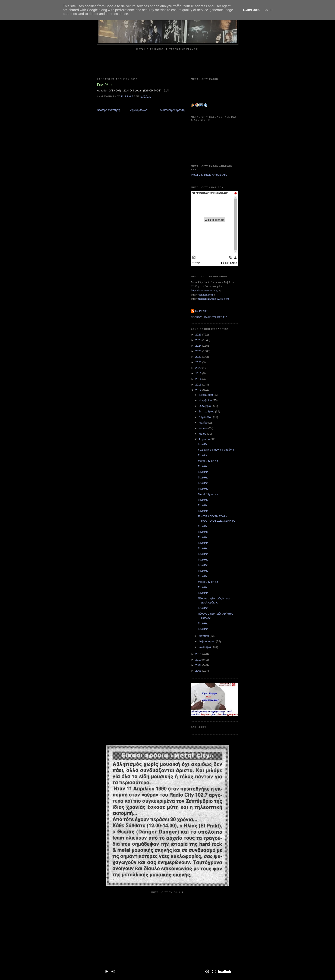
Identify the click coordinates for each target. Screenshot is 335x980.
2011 (199, 654)
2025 (199, 340)
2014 (199, 379)
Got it (269, 10)
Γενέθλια (203, 444)
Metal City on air (208, 461)
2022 (199, 357)
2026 (199, 335)
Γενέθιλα (203, 455)
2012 (199, 390)
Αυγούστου (206, 417)
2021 (199, 362)
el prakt (202, 311)
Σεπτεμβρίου (207, 411)
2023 (199, 351)
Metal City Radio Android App (209, 175)
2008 (199, 671)
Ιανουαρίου (206, 647)
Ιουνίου (203, 428)
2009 (199, 665)
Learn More (252, 10)
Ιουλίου (203, 423)
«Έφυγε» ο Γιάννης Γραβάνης (216, 450)
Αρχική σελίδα (139, 110)
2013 (199, 385)
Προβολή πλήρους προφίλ (209, 317)
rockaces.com (205, 295)
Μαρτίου (204, 636)
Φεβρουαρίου (207, 641)
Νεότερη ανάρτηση (109, 110)
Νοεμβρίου (206, 400)
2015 (199, 373)
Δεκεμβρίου (206, 395)
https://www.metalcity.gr (205, 290)
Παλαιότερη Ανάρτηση (171, 110)
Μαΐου (203, 434)
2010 (199, 660)
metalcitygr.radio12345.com (213, 299)
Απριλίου (205, 439)
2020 (199, 368)
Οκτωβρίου (206, 406)
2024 (199, 346)
